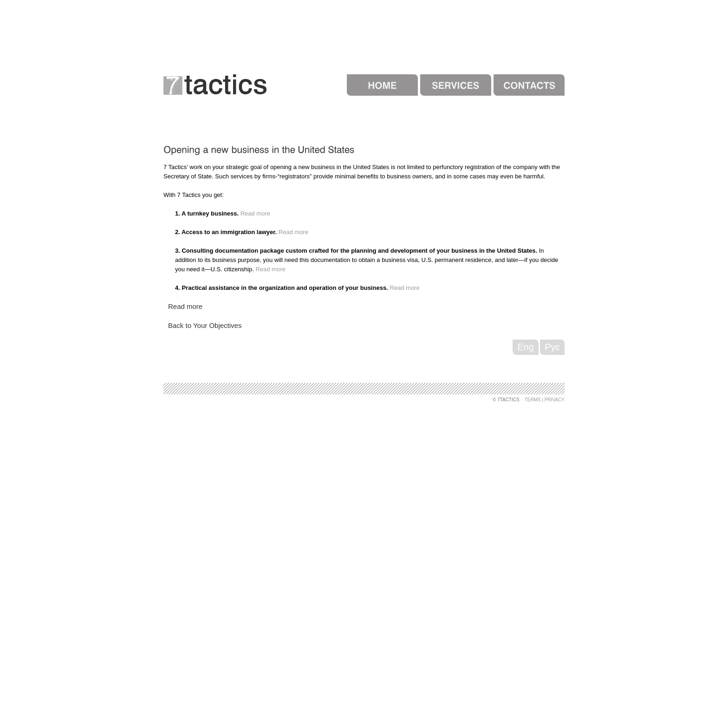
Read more (255, 213)
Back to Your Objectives (205, 325)
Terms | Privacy (545, 400)
